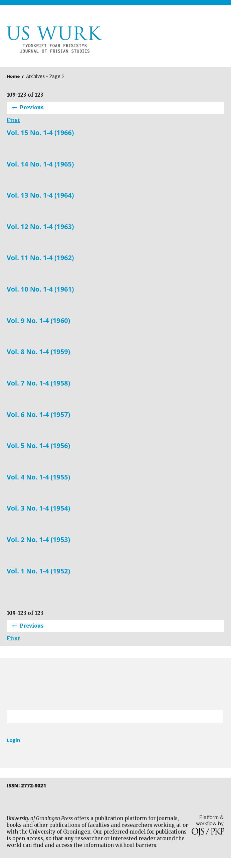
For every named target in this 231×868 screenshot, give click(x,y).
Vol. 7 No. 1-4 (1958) (38, 383)
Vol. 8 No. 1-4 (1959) (38, 352)
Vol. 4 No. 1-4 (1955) (38, 477)
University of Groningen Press (172, 40)
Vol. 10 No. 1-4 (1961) (40, 289)
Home (13, 76)
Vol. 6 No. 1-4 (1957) (38, 415)
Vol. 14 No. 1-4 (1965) (40, 164)
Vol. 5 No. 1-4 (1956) (38, 446)
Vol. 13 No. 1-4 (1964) (40, 195)
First (13, 120)
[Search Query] (106, 717)
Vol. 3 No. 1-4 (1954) (38, 508)
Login (14, 740)
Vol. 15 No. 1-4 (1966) (40, 133)
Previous (32, 107)
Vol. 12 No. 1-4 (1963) (40, 227)
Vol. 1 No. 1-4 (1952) (38, 571)
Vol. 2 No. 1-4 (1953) (38, 540)
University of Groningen (115, 684)
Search (214, 717)
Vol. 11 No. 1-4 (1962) (40, 258)
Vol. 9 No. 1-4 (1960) (38, 321)
